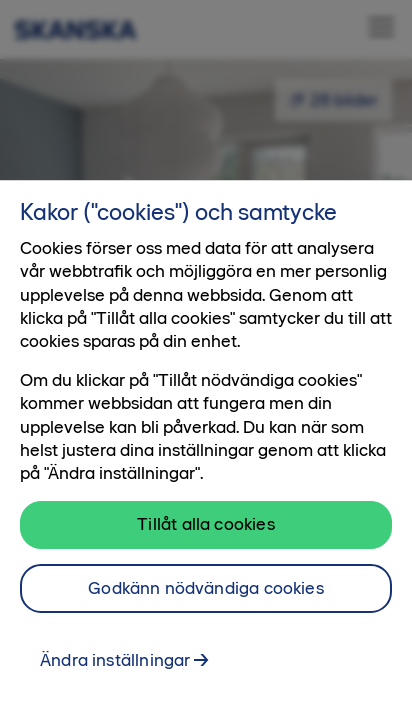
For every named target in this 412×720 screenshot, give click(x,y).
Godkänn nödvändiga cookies (206, 588)
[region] (206, 450)
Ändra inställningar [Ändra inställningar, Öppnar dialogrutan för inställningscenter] (115, 660)
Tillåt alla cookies (205, 524)
